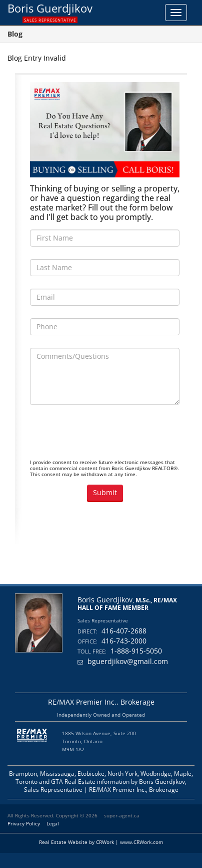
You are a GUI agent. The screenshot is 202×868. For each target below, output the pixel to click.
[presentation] (106, 437)
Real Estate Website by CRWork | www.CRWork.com (101, 842)
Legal (53, 823)
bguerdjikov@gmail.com (128, 661)
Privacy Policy (24, 823)
